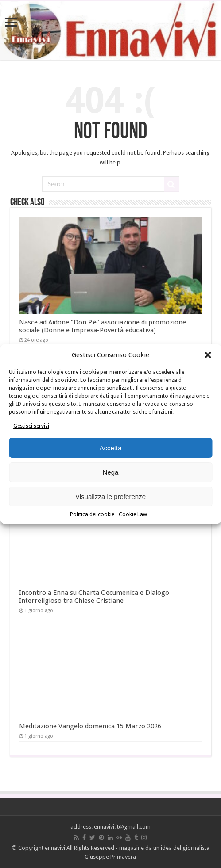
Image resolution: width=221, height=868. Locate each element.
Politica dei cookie (92, 514)
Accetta (110, 448)
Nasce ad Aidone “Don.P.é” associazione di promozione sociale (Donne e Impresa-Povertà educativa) (103, 326)
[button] (208, 355)
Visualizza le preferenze (110, 497)
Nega (111, 472)
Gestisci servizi (31, 426)
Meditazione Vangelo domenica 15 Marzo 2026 (90, 726)
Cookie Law (133, 514)
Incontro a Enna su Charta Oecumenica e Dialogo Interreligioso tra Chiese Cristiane (94, 597)
